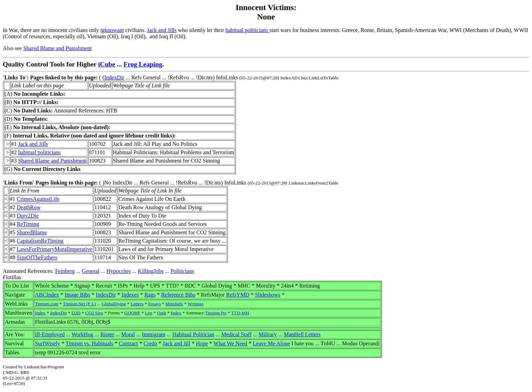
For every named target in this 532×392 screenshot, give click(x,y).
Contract (128, 343)
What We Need (230, 343)
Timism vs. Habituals (89, 343)
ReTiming (28, 224)
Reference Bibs (178, 295)
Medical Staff (236, 334)
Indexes (130, 295)
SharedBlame (32, 232)
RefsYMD (238, 295)
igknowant (112, 30)
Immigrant (154, 334)
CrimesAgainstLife (38, 199)
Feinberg (65, 271)
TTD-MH (240, 313)
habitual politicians (247, 30)
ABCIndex (47, 295)
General (91, 271)
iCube (106, 64)
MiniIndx (174, 304)
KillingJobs (151, 271)
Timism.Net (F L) (80, 304)
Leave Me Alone (272, 343)
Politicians (182, 271)
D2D (76, 313)
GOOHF (132, 313)
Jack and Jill (176, 343)
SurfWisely (47, 343)
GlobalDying (114, 304)
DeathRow (29, 207)
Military (268, 334)
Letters (137, 304)
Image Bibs (78, 295)
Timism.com (47, 304)
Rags (150, 295)
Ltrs (149, 313)
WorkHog (82, 334)
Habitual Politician (193, 334)
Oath (162, 313)
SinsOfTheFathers (37, 257)
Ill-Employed (50, 334)
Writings (195, 304)
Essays (154, 304)
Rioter (107, 334)
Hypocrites (118, 271)
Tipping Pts (216, 313)
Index (40, 313)
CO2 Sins (94, 313)
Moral (128, 334)
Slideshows (268, 295)
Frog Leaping (143, 64)
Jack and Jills (162, 30)
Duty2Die (28, 216)
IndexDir (114, 77)
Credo (150, 343)
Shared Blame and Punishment (58, 48)
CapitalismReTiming (40, 241)
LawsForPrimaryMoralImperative (55, 249)
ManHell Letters (302, 334)
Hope (202, 343)
